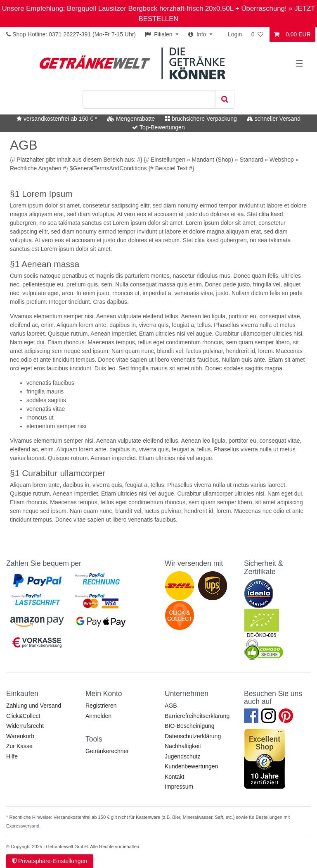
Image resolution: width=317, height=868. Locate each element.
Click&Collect (23, 716)
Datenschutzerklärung (193, 736)
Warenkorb (20, 736)
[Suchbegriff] (149, 99)
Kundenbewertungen (191, 766)
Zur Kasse (19, 746)
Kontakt (174, 777)
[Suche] (225, 99)
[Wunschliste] (258, 35)
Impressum (179, 787)
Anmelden (98, 716)
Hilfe (12, 756)
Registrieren (101, 706)
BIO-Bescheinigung (190, 726)
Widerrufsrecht (25, 726)
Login (235, 34)
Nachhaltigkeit (183, 746)
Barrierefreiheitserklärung (197, 716)
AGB (171, 706)
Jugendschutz (182, 756)
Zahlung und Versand (34, 706)
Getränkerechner (107, 751)
